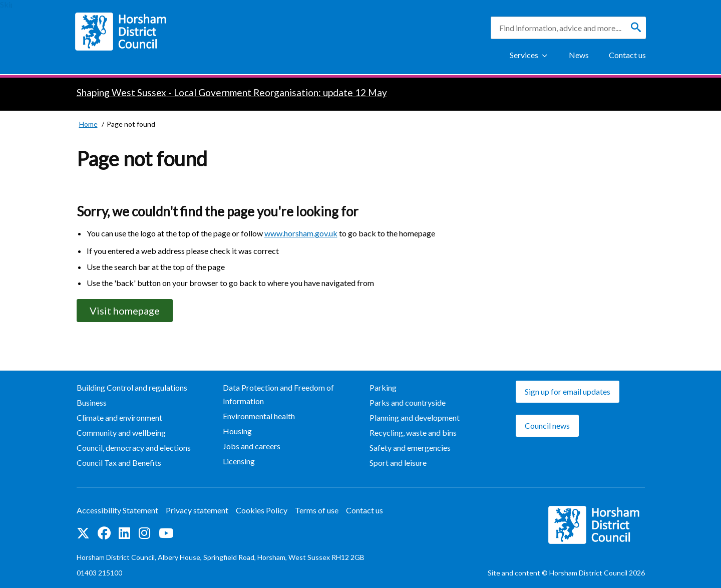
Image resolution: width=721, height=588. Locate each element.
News (579, 55)
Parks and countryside (408, 402)
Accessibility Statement (117, 510)
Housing (237, 431)
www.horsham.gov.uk (301, 233)
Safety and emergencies (410, 448)
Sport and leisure (398, 463)
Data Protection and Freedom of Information (278, 394)
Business (92, 402)
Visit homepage (125, 311)
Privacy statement (197, 510)
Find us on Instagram (144, 533)
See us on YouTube (166, 533)
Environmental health (259, 416)
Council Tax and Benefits (119, 463)
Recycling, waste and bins (413, 432)
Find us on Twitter (83, 533)
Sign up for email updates (568, 391)
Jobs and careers (252, 446)
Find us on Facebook (104, 533)
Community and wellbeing (121, 432)
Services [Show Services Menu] (524, 55)
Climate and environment (119, 417)
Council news (547, 425)
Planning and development (415, 417)
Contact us (627, 55)
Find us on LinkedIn (124, 533)
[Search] (636, 28)
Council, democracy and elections (134, 448)
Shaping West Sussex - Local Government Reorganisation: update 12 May (232, 92)
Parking (383, 387)
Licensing (239, 461)
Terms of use (317, 510)
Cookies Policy (262, 510)
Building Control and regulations (132, 387)
